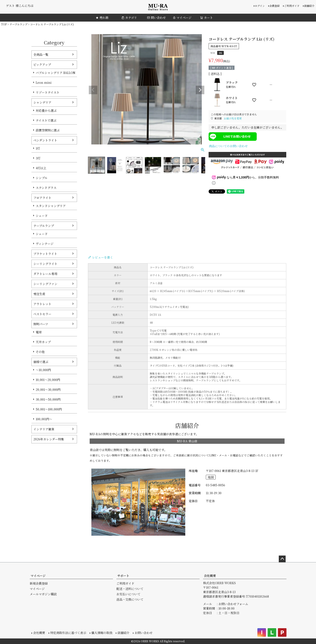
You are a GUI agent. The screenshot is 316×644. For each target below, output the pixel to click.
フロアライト (42, 198)
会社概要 (210, 576)
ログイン (260, 6)
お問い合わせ (144, 633)
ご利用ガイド (292, 6)
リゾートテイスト (48, 92)
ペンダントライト (45, 140)
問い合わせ (156, 18)
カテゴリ (129, 18)
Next (200, 90)
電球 (39, 332)
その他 (40, 352)
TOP (4, 24)
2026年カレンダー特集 (49, 439)
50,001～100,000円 (49, 409)
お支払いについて (128, 594)
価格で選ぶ (41, 362)
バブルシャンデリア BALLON (56, 73)
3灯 (38, 158)
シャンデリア (42, 102)
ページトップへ (282, 559)
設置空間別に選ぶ (48, 130)
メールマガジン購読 (43, 594)
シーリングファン (45, 284)
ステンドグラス (46, 188)
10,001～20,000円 (48, 380)
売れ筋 (102, 18)
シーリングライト (45, 264)
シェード (42, 216)
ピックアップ (42, 65)
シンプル (42, 178)
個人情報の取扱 (102, 633)
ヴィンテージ (45, 244)
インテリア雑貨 (44, 429)
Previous (93, 90)
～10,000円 (43, 370)
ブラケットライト (45, 254)
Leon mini (44, 82)
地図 (211, 477)
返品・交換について (130, 599)
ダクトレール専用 (45, 274)
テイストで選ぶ (46, 120)
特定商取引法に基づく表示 (68, 633)
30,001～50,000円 (48, 399)
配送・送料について (130, 589)
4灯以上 (41, 168)
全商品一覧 (41, 54)
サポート (123, 576)
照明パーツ (41, 324)
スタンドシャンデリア (51, 206)
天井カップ (43, 342)
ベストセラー (42, 314)
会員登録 (274, 6)
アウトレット (42, 304)
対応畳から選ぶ (46, 110)
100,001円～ (44, 419)
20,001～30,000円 (48, 390)
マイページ (182, 18)
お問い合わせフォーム (233, 604)
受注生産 (39, 294)
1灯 (38, 148)
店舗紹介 (309, 6)
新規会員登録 (39, 583)
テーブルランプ (19, 24)
